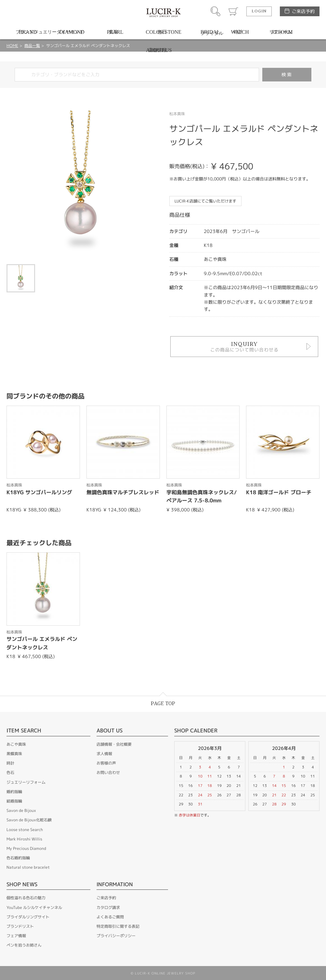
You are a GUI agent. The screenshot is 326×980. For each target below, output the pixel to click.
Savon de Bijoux (21, 810)
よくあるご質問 (110, 917)
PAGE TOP (163, 704)
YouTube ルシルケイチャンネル (34, 907)
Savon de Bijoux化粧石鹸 (29, 820)
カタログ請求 (108, 907)
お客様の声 (106, 763)
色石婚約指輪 (18, 858)
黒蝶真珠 (14, 754)
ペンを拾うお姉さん (24, 945)
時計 (10, 763)
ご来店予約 (303, 11)
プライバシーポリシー (116, 936)
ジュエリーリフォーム (26, 782)
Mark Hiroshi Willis (24, 839)
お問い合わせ (108, 772)
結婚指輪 (14, 801)
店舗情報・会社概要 (114, 744)
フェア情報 (16, 936)
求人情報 (104, 754)
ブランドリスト (20, 926)
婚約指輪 (14, 792)
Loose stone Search (25, 830)
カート (233, 11)
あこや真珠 (16, 744)
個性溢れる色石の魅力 (26, 898)
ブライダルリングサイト (28, 917)
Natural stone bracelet (28, 867)
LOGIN (259, 11)
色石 (10, 772)
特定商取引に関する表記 (118, 926)
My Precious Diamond (26, 848)
